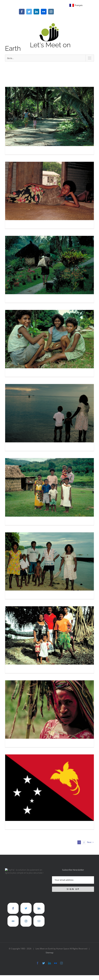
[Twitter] (26, 908)
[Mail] (39, 921)
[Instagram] (26, 921)
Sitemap (49, 953)
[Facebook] (13, 908)
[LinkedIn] (39, 908)
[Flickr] (13, 921)
